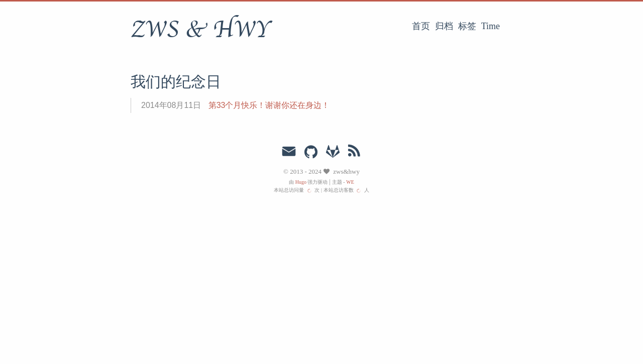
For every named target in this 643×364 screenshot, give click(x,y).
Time (491, 26)
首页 (421, 26)
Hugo (301, 182)
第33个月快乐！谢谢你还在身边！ (269, 105)
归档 (444, 26)
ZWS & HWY (201, 30)
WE (350, 182)
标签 (467, 26)
